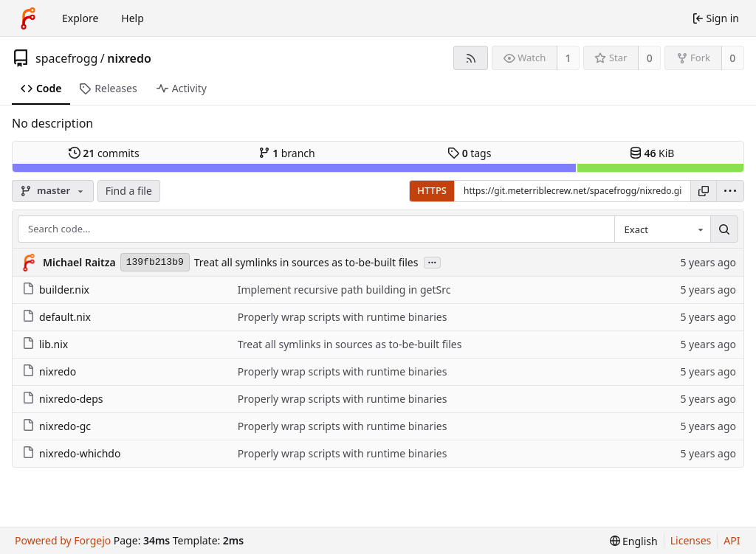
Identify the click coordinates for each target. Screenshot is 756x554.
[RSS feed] (471, 58)
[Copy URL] (704, 191)
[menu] (730, 191)
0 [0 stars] (650, 58)
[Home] (28, 18)
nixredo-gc (56, 426)
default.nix (56, 317)
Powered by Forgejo (63, 540)
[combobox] (662, 229)
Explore (80, 18)
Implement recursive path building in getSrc (344, 290)
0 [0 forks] (732, 58)
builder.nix (56, 290)
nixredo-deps (62, 399)
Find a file (129, 191)
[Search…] (724, 229)
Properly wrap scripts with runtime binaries (343, 317)
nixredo (129, 58)
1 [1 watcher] (568, 58)
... (433, 262)
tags (469, 153)
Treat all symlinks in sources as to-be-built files (306, 262)
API (732, 540)
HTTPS (432, 190)
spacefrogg (66, 58)
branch (287, 153)
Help (133, 18)
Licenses (691, 540)
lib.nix (45, 344)
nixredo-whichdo (71, 453)
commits (104, 153)
